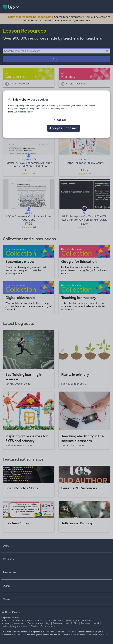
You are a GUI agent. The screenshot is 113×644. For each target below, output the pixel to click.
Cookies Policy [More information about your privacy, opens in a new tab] (26, 112)
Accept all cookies (64, 128)
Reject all (59, 120)
